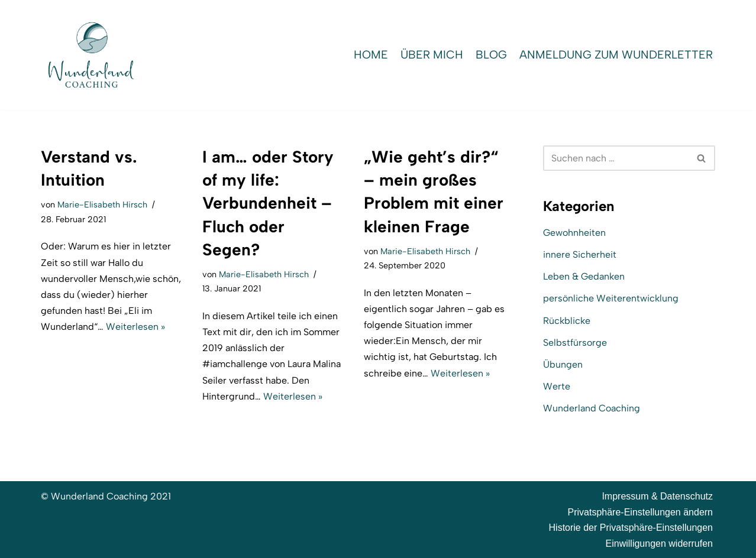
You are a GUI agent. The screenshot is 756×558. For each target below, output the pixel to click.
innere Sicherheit (580, 254)
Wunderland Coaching (592, 408)
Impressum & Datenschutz (657, 496)
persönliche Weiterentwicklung (611, 298)
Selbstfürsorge (575, 343)
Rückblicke (567, 321)
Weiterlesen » (135, 327)
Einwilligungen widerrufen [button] (659, 544)
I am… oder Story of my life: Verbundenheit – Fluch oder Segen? (268, 203)
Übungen (563, 364)
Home (371, 55)
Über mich (432, 55)
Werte (557, 386)
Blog (491, 55)
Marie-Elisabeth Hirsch (102, 205)
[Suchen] (616, 158)
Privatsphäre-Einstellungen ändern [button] (640, 512)
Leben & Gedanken (584, 276)
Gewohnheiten (574, 233)
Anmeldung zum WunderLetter (616, 55)
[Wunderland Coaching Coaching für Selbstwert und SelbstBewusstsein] (91, 55)
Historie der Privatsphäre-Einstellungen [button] (631, 528)
